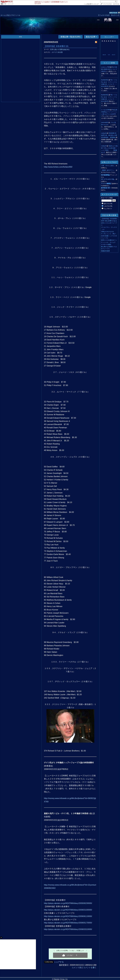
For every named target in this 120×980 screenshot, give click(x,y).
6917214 (113, 13)
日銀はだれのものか (108, 232)
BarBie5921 (105, 80)
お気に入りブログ (109, 162)
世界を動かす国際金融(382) (60, 50)
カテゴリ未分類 (57, 52)
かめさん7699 (106, 67)
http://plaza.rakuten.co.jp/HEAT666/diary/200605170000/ (68, 923)
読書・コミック (8, 4)
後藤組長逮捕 (105, 251)
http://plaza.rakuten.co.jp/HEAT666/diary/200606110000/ (68, 916)
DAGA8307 (105, 123)
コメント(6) (77, 968)
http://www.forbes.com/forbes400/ (58, 167)
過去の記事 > (91, 37)
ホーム (3, 15)
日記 (8, 15)
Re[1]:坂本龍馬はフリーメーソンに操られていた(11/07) (109, 112)
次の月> (114, 55)
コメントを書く (90, 968)
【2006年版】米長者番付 (55, 46)
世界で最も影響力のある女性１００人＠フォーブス (109, 223)
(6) (67, 46)
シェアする (59, 962)
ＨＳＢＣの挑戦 (106, 244)
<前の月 (104, 55)
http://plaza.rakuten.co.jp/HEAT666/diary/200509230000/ (68, 903)
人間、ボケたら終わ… (108, 166)
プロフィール (16, 15)
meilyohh (104, 133)
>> (91, 4)
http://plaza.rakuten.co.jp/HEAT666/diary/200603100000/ (68, 910)
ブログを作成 (107, 4)
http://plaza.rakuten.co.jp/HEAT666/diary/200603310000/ (68, 929)
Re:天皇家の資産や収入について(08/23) (109, 69)
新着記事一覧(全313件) (70, 37)
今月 (109, 55)
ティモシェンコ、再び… (109, 234)
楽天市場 (116, 4)
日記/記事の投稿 (109, 215)
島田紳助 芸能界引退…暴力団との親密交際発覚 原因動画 (109, 135)
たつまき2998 (106, 110)
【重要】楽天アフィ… (108, 170)
